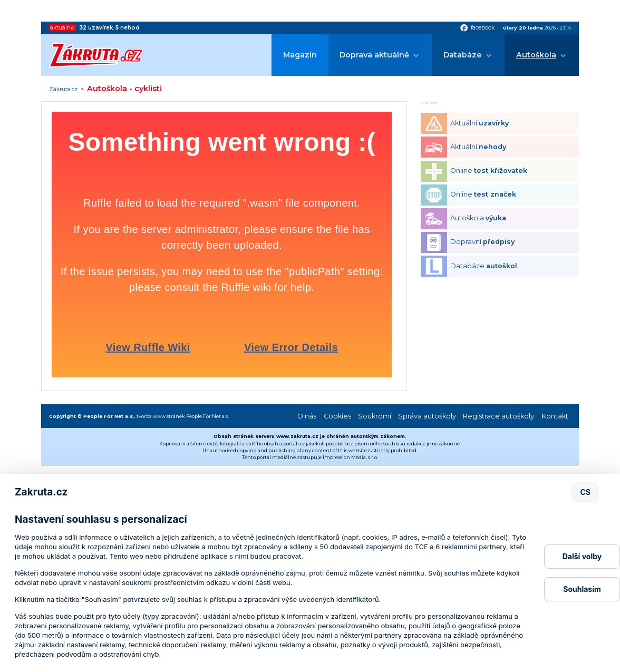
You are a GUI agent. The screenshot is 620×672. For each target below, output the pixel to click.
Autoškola (536, 55)
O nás (307, 416)
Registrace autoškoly (498, 416)
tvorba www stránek (161, 416)
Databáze (463, 55)
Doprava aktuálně (374, 55)
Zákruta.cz (63, 90)
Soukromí (375, 416)
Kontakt (555, 416)
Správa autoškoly (427, 416)
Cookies (337, 416)
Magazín (300, 55)
